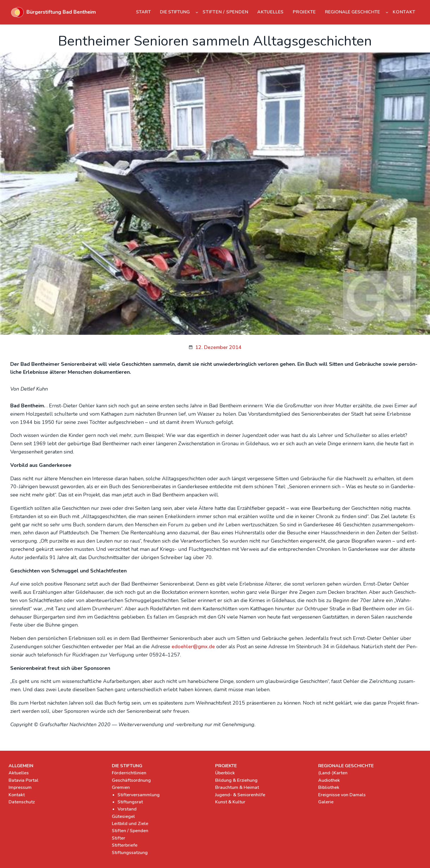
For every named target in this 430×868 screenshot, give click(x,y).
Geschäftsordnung (131, 780)
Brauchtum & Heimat (237, 787)
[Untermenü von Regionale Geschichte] (387, 12)
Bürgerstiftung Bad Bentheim (61, 12)
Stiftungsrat (130, 802)
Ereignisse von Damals (342, 795)
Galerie (326, 802)
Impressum (20, 787)
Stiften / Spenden (130, 831)
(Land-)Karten (333, 773)
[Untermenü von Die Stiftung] (197, 12)
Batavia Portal (23, 780)
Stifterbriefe (125, 845)
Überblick (225, 773)
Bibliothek (329, 787)
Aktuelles (19, 773)
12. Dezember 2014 (218, 347)
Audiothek (329, 780)
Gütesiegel (123, 816)
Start (143, 12)
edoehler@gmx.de (193, 647)
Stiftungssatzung (130, 853)
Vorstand (127, 809)
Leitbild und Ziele (130, 824)
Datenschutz (22, 802)
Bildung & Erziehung (236, 780)
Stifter (119, 838)
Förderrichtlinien (129, 773)
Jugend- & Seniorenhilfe (240, 795)
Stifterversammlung (139, 795)
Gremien (121, 787)
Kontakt (17, 795)
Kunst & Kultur (230, 802)
